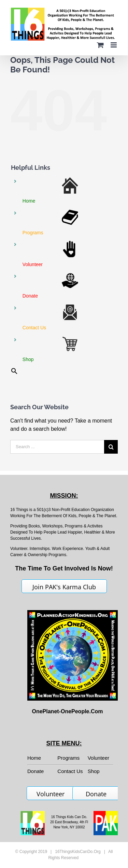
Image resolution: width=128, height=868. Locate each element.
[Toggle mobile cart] (100, 45)
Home (34, 758)
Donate (96, 794)
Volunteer (98, 758)
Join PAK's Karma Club (64, 587)
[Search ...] (57, 447)
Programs (68, 758)
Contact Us (70, 771)
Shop (94, 771)
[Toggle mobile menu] (114, 45)
